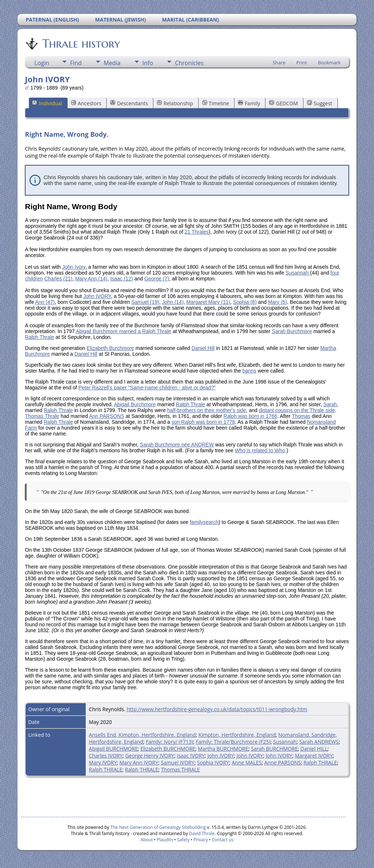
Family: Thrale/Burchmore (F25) (233, 742)
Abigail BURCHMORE (113, 749)
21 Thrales (196, 232)
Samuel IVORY (178, 763)
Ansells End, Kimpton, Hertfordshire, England (142, 735)
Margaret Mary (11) (208, 302)
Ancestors (86, 103)
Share (279, 63)
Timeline (216, 103)
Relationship (175, 103)
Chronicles (189, 63)
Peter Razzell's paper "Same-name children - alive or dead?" (147, 388)
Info (148, 63)
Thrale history (81, 44)
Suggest (320, 103)
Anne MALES (247, 763)
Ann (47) (45, 302)
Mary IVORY (103, 763)
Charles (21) (58, 279)
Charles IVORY (106, 756)
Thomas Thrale (42, 416)
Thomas (301, 416)
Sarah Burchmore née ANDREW (177, 445)
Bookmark (329, 63)
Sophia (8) (245, 302)
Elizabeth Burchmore (110, 348)
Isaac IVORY (191, 756)
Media (112, 63)
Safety (183, 840)
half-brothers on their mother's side (207, 410)
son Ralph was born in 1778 (203, 422)
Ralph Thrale (39, 337)
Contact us (223, 840)
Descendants (129, 103)
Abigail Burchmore (135, 404)
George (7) (157, 279)
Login (42, 63)
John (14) (173, 302)
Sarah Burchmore (292, 331)
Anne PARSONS (283, 763)
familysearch (204, 522)
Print (302, 63)
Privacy (201, 840)
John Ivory (74, 267)
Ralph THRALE (320, 763)
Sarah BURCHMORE (274, 749)
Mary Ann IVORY (139, 763)
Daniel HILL (314, 749)
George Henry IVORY (150, 756)
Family (249, 103)
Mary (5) (278, 302)
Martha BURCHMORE (223, 749)
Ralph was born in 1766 (250, 416)
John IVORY (97, 296)
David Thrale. (202, 833)
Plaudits (165, 840)
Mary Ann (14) (91, 279)
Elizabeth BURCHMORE (168, 749)
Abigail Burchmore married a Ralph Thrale (124, 331)
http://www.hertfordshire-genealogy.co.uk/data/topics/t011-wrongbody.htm (217, 709)
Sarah (330, 404)
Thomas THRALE (180, 769)
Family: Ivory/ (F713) (169, 742)
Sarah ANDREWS (319, 742)
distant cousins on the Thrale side (297, 410)
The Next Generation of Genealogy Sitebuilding (158, 827)
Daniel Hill (203, 348)
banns (249, 371)
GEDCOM (283, 103)
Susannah (298, 273)
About (147, 840)
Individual (47, 103)
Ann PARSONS (107, 416)
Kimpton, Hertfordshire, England (237, 735)
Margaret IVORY (314, 756)
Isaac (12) (122, 279)
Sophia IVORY (213, 763)
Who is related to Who (260, 450)
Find (76, 63)
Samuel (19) (145, 302)
